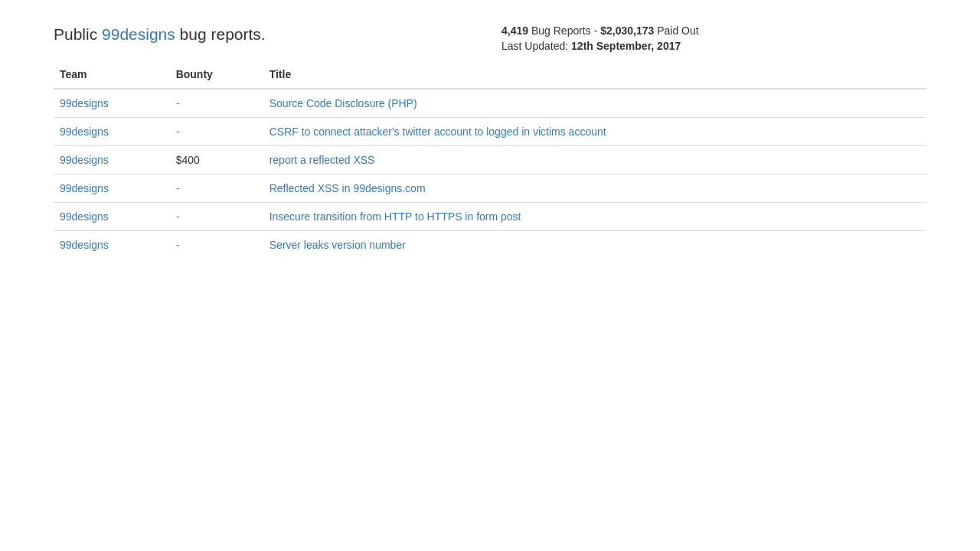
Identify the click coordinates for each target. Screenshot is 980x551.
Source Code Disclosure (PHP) (343, 103)
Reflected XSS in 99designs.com (348, 188)
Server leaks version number (338, 245)
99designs (139, 34)
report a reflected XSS (322, 160)
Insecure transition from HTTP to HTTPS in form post (395, 217)
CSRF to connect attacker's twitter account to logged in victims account (438, 132)
